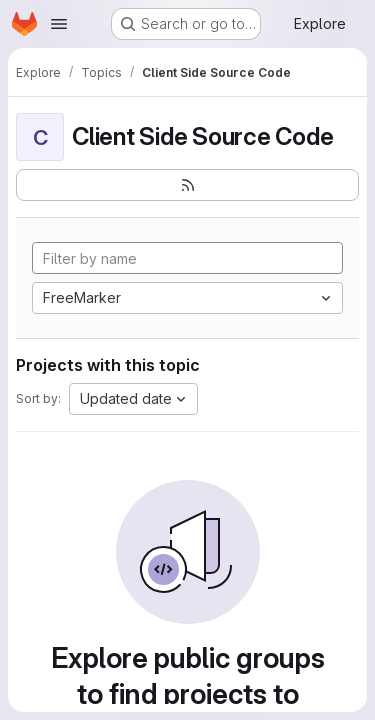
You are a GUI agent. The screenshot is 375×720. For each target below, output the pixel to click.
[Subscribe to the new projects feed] (187, 185)
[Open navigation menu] (59, 24)
